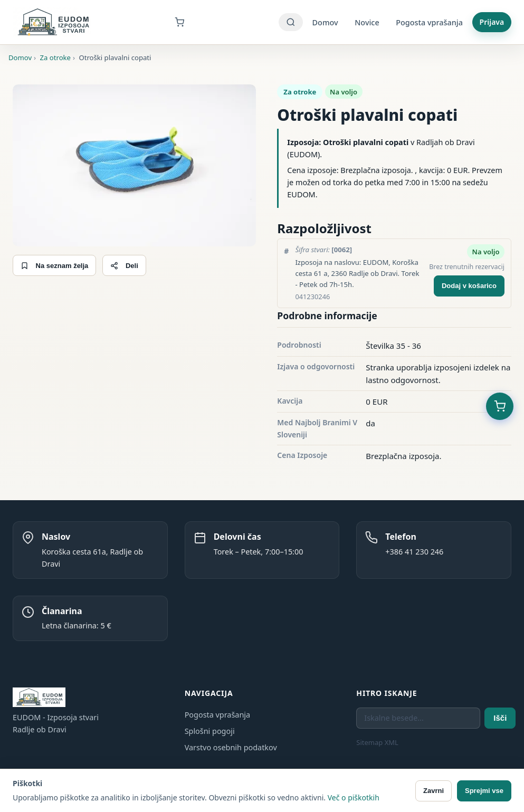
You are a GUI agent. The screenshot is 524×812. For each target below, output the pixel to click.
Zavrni (434, 791)
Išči (500, 718)
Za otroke (300, 92)
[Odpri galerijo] (134, 166)
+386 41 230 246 (414, 552)
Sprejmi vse (484, 791)
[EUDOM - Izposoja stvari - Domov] (53, 22)
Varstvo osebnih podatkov (231, 747)
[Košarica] (186, 22)
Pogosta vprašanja (429, 22)
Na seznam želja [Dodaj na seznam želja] (54, 266)
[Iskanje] (291, 22)
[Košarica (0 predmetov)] (500, 406)
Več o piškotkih (354, 797)
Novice (367, 22)
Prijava (492, 22)
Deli (124, 266)
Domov (325, 22)
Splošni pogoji (210, 731)
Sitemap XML (377, 742)
